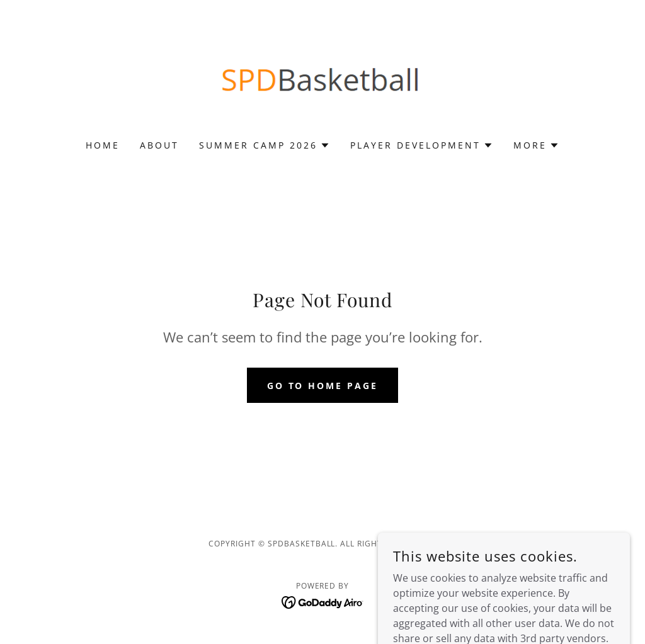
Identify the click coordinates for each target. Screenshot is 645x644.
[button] (265, 145)
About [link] (159, 145)
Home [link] (103, 145)
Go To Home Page (323, 386)
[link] (322, 78)
